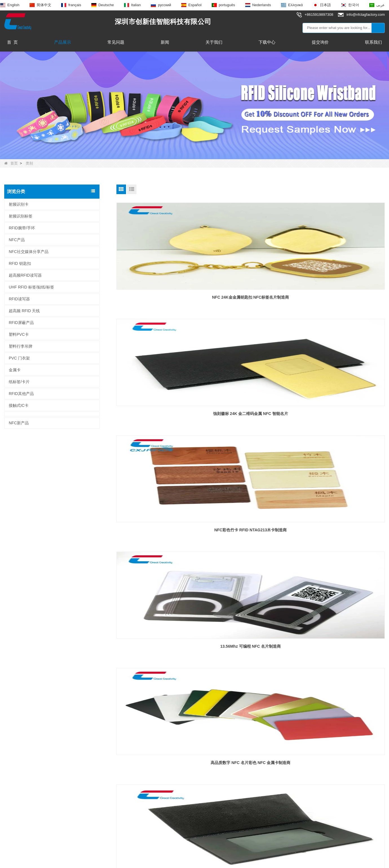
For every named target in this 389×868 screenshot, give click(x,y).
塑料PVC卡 (19, 334)
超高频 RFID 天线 (24, 311)
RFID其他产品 (21, 394)
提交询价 (320, 42)
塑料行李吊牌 (21, 346)
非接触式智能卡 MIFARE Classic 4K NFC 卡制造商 (342, 529)
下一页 (267, 681)
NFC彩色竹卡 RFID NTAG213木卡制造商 (342, 296)
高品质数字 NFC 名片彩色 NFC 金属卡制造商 (250, 411)
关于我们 (214, 42)
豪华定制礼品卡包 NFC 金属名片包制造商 (342, 411)
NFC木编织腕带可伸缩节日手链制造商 (342, 641)
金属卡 (15, 370)
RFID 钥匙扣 (20, 263)
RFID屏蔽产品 (21, 323)
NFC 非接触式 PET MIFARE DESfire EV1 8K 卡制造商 (250, 529)
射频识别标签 (21, 216)
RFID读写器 (19, 299)
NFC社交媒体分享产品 (29, 252)
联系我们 (373, 42)
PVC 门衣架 (19, 358)
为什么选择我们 (19, 798)
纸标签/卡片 (19, 382)
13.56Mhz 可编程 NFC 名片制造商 (159, 411)
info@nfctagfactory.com (189, 769)
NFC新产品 (19, 423)
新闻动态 (12, 788)
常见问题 (116, 42)
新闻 (165, 42)
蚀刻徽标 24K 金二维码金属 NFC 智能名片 (251, 296)
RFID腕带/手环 (22, 228)
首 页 (12, 42)
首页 (11, 163)
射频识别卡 (19, 204)
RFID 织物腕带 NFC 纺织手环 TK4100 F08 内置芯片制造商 (250, 644)
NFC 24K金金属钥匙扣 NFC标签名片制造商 (159, 296)
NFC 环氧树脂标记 (98, 777)
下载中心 (267, 42)
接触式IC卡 (19, 405)
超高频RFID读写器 (25, 275)
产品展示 (63, 42)
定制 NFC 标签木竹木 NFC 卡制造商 (159, 641)
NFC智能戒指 (93, 788)
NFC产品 (17, 240)
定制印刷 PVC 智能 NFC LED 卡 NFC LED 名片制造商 (159, 529)
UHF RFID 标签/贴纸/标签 (31, 287)
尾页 (283, 681)
